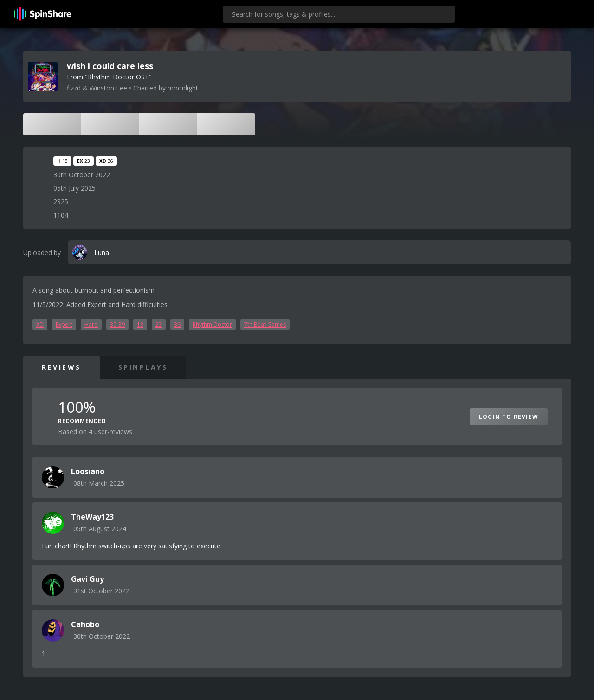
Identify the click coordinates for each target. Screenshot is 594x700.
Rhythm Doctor (212, 324)
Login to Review (509, 417)
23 (159, 324)
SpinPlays (143, 367)
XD (40, 324)
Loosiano (88, 471)
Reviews (61, 367)
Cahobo (85, 624)
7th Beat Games (265, 324)
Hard (91, 324)
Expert (64, 324)
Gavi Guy (87, 579)
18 (140, 324)
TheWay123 (92, 517)
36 (177, 324)
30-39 (117, 324)
